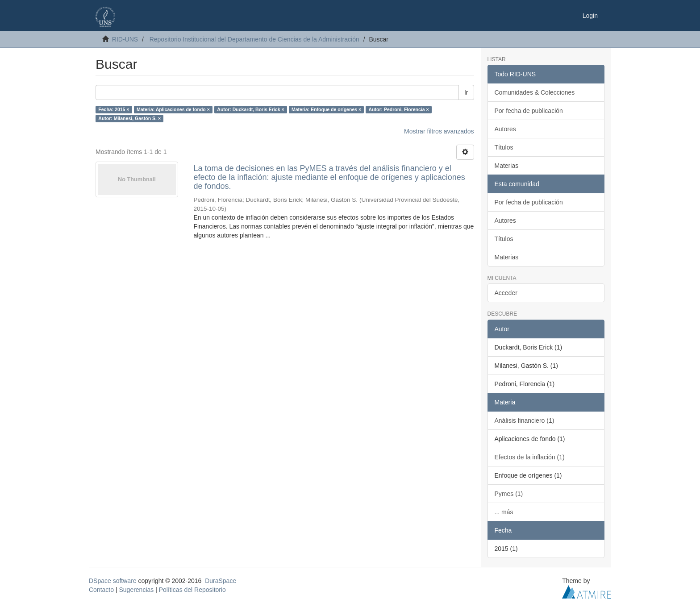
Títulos (504, 147)
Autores (505, 129)
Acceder (506, 293)
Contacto (101, 590)
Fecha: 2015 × (114, 109)
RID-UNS (125, 39)
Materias (507, 166)
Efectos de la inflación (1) (530, 457)
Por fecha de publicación (529, 111)
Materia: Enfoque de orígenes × (326, 109)
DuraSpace (221, 581)
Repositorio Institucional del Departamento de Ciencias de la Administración (254, 39)
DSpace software (113, 581)
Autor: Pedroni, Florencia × (399, 109)
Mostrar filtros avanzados (439, 131)
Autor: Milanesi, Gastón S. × (129, 118)
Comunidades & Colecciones (535, 92)
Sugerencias (136, 590)
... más (504, 512)
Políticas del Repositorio (192, 590)
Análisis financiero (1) (525, 420)
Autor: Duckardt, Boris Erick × (250, 109)
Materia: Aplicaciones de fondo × (173, 109)
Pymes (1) (509, 494)
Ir (466, 92)
